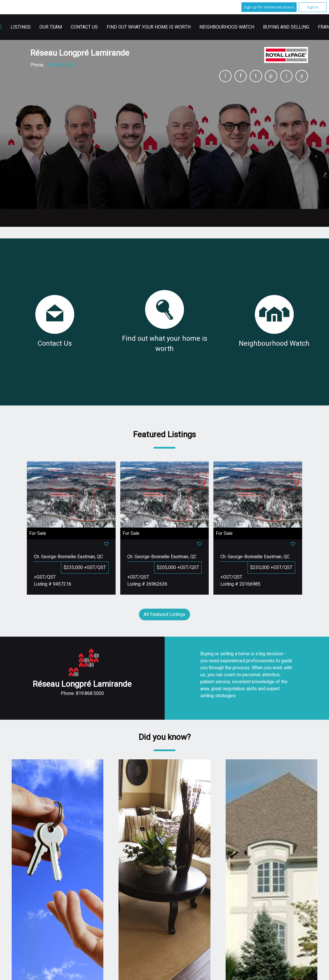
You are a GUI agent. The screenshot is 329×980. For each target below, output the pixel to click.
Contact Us (190, 27)
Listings (126, 27)
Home (101, 27)
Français (223, 27)
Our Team (156, 27)
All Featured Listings (164, 615)
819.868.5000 (61, 65)
